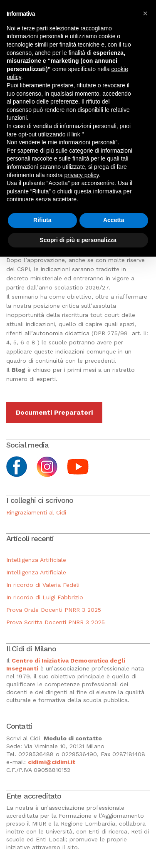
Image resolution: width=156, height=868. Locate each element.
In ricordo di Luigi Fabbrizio (45, 597)
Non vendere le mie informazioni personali (61, 142)
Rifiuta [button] (42, 220)
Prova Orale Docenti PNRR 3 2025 (54, 610)
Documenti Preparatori (54, 412)
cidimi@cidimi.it (52, 762)
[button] (145, 13)
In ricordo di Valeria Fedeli (43, 585)
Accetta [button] (114, 220)
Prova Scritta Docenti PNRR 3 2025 (56, 622)
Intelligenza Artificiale (36, 560)
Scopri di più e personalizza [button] (78, 240)
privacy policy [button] (82, 175)
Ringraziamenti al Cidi (36, 512)
